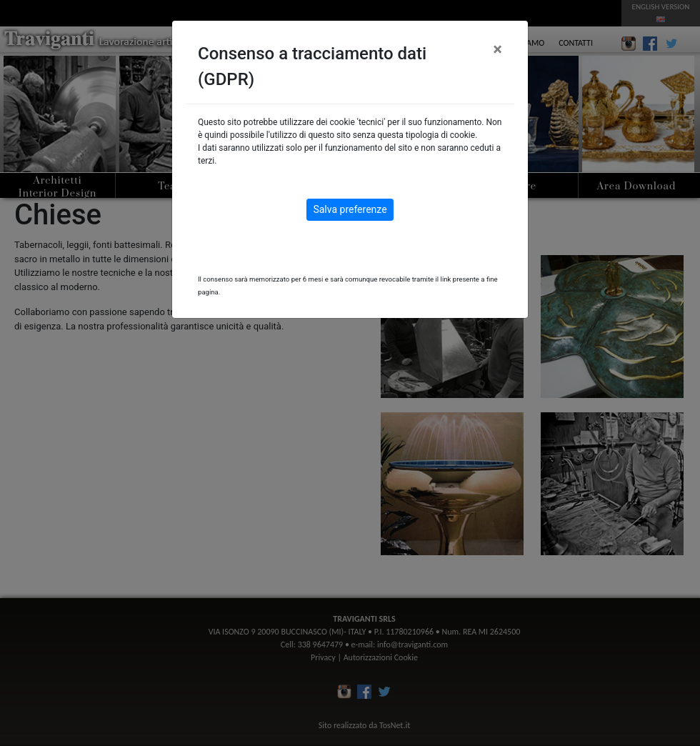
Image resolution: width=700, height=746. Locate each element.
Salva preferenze (350, 209)
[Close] (497, 49)
